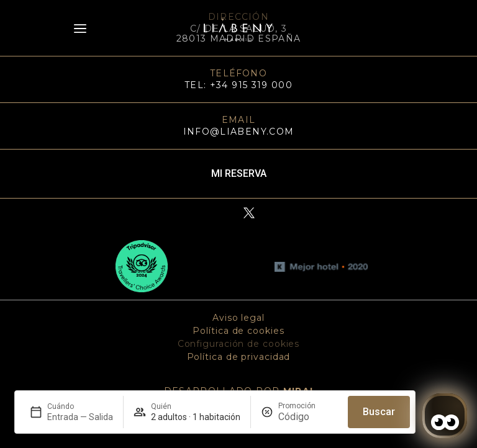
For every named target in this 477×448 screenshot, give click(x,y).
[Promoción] (308, 417)
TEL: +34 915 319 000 (238, 85)
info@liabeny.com (239, 132)
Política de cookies (238, 331)
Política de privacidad (239, 357)
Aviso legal (238, 318)
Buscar (379, 412)
